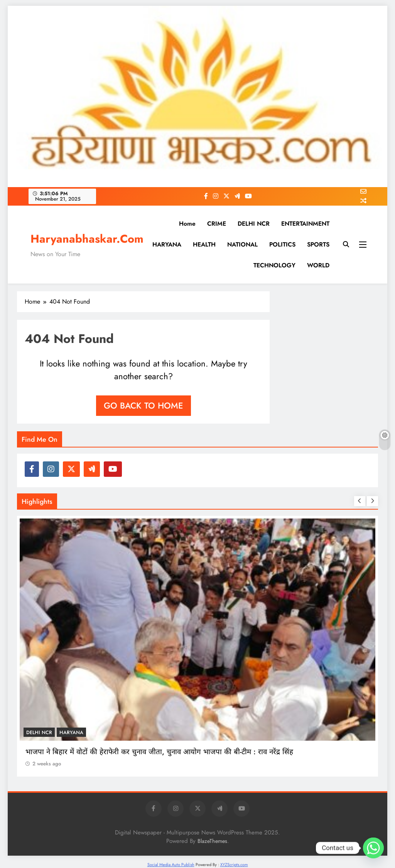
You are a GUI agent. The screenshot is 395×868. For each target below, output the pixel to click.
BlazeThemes (212, 841)
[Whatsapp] (373, 848)
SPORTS (318, 244)
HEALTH (204, 244)
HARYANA (167, 244)
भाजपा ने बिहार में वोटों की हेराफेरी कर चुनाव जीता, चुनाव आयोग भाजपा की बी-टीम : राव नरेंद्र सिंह (159, 752)
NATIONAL (242, 244)
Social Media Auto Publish (171, 865)
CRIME (217, 224)
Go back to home (143, 405)
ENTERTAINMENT (305, 224)
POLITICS (282, 244)
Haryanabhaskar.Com (87, 239)
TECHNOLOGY (274, 265)
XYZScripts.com (234, 865)
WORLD (318, 265)
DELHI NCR (254, 224)
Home (187, 224)
